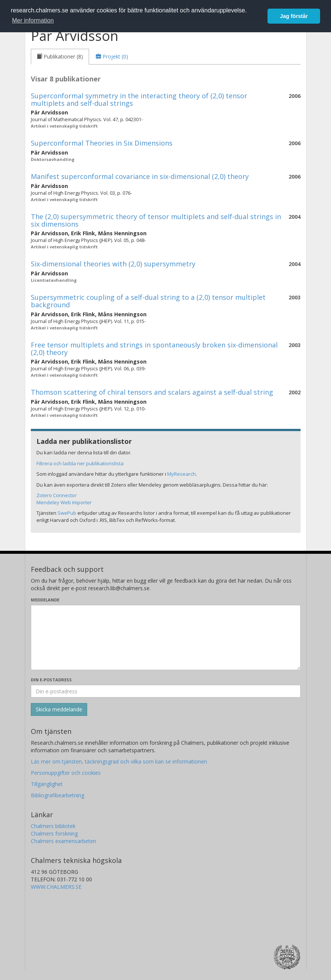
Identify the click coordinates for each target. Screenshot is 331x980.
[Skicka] (59, 709)
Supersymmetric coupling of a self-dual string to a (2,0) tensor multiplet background (148, 301)
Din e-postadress (51, 680)
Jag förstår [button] (294, 16)
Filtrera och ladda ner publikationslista (80, 463)
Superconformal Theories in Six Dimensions (102, 143)
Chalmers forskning (54, 833)
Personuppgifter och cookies (66, 773)
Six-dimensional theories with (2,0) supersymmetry (113, 264)
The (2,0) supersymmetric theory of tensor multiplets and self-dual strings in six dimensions (156, 220)
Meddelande (45, 600)
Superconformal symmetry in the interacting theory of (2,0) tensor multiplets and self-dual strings (139, 99)
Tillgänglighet (47, 784)
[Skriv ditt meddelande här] (166, 637)
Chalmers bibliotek (53, 826)
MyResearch (181, 474)
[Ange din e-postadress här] (166, 691)
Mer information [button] (33, 20)
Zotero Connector (57, 495)
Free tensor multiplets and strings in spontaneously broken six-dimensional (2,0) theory (154, 349)
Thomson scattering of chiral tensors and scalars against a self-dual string (152, 392)
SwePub (67, 513)
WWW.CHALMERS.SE (56, 887)
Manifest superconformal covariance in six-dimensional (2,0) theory (140, 176)
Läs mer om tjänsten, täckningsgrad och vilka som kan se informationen (119, 761)
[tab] (60, 57)
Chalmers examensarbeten (63, 841)
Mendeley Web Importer (64, 502)
